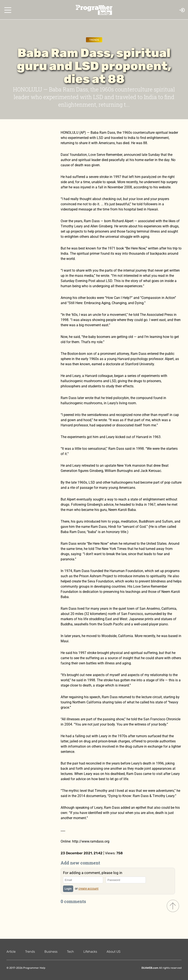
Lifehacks (90, 952)
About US (113, 952)
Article (11, 952)
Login (68, 889)
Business (51, 952)
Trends (94, 40)
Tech (70, 952)
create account (88, 889)
